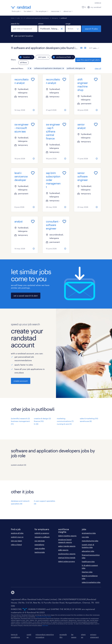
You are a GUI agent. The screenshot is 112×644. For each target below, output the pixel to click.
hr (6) (36, 424)
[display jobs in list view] (81, 48)
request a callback (42, 537)
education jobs (88, 551)
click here (45, 625)
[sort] (96, 46)
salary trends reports (67, 546)
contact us (98, 3)
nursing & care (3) (64, 424)
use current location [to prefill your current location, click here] (24, 36)
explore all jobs (17, 533)
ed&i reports (63, 550)
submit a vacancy (42, 533)
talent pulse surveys (66, 561)
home (13, 18)
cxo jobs (85, 537)
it (23, 18)
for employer (42, 11)
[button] (31, 68)
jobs (18, 18)
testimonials (40, 552)
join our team (16, 541)
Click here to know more (43, 617)
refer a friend (16, 545)
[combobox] (24, 29)
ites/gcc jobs (87, 572)
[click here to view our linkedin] (13, 592)
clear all (98, 68)
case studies (40, 548)
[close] (62, 29)
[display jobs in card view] (85, 48)
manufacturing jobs (90, 541)
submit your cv (17, 537)
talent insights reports (67, 536)
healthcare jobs (88, 561)
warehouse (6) (86, 421)
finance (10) (39, 421)
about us (68, 11)
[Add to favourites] (33, 79)
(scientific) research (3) (20, 418)
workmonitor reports (67, 554)
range (68, 24)
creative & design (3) (42, 418)
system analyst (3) (18, 465)
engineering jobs (89, 533)
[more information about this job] (34, 110)
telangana (55, 18)
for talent (29, 11)
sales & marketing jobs (91, 582)
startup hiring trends (67, 558)
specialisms (39, 545)
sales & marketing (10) (89, 418)
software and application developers (38, 18)
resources (56, 11)
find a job (17, 11)
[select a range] (73, 29)
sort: (91, 48)
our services (40, 541)
